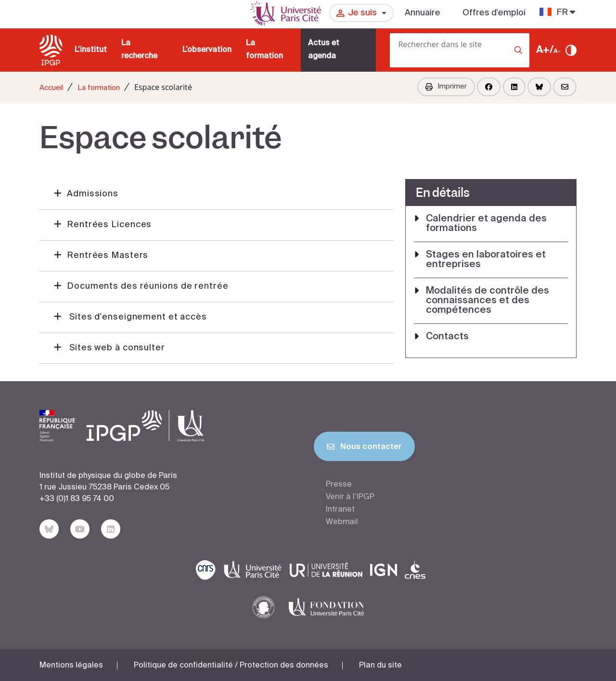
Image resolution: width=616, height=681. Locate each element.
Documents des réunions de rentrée (148, 286)
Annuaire (423, 13)
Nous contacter (364, 449)
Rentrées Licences (109, 225)
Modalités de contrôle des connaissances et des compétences (488, 301)
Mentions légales (71, 666)
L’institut (91, 50)
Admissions (93, 194)
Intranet (340, 510)
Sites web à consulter (116, 348)
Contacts (447, 337)
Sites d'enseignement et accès (137, 317)
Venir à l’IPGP (350, 497)
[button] (217, 194)
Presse (339, 485)
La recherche (139, 50)
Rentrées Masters (108, 256)
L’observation (207, 50)
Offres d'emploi (494, 13)
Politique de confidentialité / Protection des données (231, 666)
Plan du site (380, 666)
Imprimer (446, 87)
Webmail (342, 522)
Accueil (51, 88)
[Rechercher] (393, 64)
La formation (264, 50)
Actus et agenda (324, 50)
